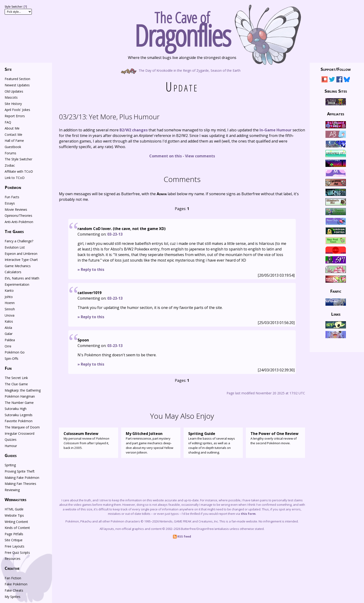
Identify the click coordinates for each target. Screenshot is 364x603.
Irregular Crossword (19, 433)
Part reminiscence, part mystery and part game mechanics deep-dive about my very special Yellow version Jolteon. (151, 443)
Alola (8, 328)
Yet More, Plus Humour (109, 117)
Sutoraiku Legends (19, 415)
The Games (14, 231)
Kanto (9, 290)
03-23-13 (115, 234)
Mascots (11, 97)
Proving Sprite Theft (20, 471)
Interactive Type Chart (21, 260)
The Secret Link (16, 378)
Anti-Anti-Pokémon (19, 222)
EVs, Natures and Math (22, 278)
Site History (13, 104)
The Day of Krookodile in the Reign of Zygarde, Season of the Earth (182, 70)
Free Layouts (15, 546)
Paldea (10, 340)
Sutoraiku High (16, 409)
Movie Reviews (16, 209)
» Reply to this (91, 269)
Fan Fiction (13, 578)
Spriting (10, 465)
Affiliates (336, 114)
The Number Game (19, 403)
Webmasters (16, 499)
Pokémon (13, 187)
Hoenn (10, 303)
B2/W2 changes (134, 130)
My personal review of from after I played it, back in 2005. (89, 440)
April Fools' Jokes (17, 110)
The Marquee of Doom (22, 427)
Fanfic (336, 291)
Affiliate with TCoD (19, 171)
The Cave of (182, 27)
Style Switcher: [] (16, 7)
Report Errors (15, 116)
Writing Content (16, 522)
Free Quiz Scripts (17, 553)
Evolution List (15, 247)
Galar (9, 334)
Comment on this (166, 156)
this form (248, 514)
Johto (9, 297)
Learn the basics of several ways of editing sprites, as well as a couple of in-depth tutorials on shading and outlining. (213, 443)
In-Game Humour (276, 130)
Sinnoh (10, 309)
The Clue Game (16, 384)
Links (336, 314)
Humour (11, 446)
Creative (12, 568)
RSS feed (182, 536)
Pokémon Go (15, 352)
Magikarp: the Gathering (23, 390)
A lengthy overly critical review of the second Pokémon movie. (275, 438)
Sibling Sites (336, 91)
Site (8, 69)
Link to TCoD (15, 178)
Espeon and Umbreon (21, 254)
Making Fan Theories (20, 484)
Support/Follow (336, 69)
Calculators (13, 272)
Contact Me (13, 135)
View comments (200, 156)
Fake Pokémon (16, 584)
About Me (12, 128)
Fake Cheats (14, 590)
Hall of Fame (14, 141)
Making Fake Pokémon (22, 478)
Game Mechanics (18, 266)
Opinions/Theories (18, 216)
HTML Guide (14, 509)
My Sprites (13, 597)
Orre (8, 346)
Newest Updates (17, 85)
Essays (10, 203)
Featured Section (17, 79)
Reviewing (12, 490)
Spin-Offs (11, 358)
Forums (10, 153)
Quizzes (11, 439)
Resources (13, 559)
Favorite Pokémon (19, 421)
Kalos (9, 321)
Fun (8, 368)
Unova (10, 315)
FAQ (8, 122)
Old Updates (14, 91)
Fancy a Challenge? (19, 241)
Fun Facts (12, 197)
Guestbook (13, 147)
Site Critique (14, 540)
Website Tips (14, 515)
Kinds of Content (17, 528)
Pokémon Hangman (20, 396)
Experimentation (17, 284)
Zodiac (10, 165)
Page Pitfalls (14, 534)
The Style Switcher (18, 159)
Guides (11, 455)
